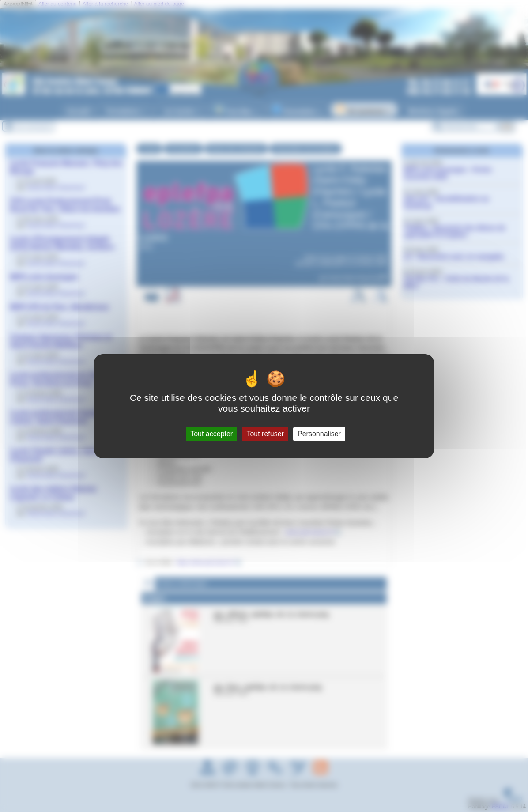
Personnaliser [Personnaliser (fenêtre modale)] (319, 434)
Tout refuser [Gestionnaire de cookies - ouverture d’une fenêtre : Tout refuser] (265, 434)
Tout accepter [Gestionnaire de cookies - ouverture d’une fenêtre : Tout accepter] (211, 434)
